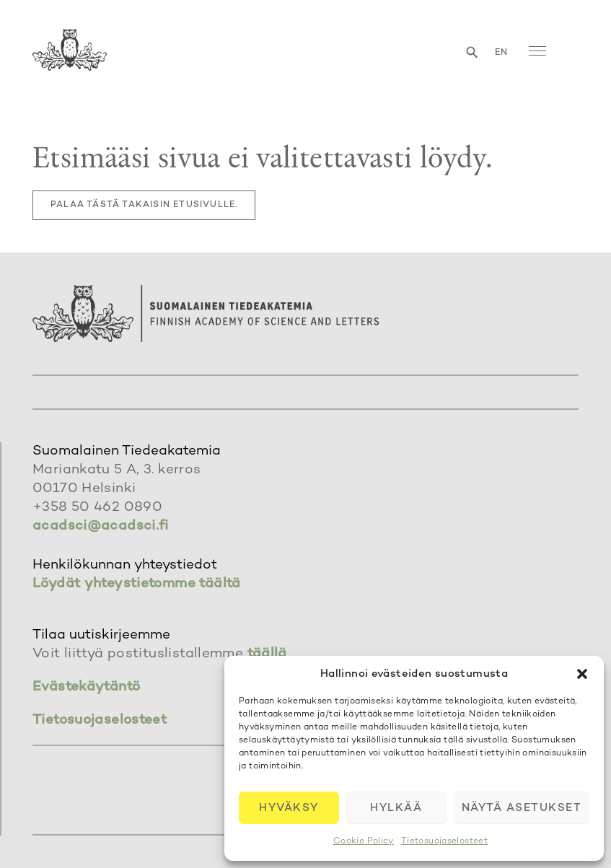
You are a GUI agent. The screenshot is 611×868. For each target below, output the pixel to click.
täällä (267, 654)
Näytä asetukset (522, 808)
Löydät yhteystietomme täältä (137, 584)
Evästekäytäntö (86, 687)
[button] (582, 674)
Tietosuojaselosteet (444, 842)
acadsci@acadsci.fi (101, 526)
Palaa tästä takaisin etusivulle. (144, 205)
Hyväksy (289, 808)
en (501, 53)
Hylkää (396, 808)
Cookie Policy (364, 842)
